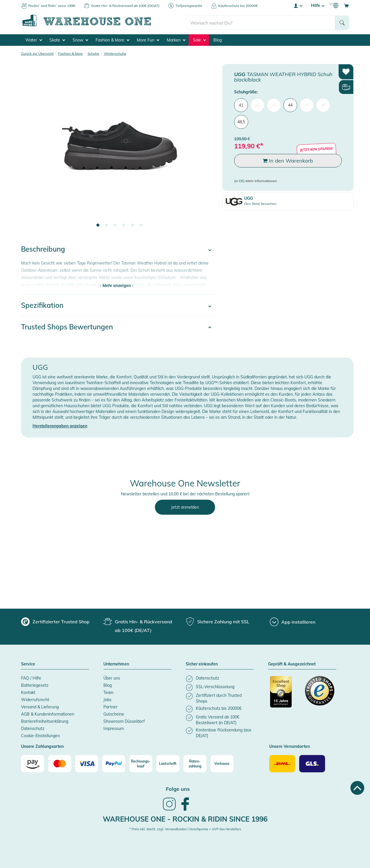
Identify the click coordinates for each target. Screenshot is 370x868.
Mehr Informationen (261, 180)
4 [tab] (124, 224)
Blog (218, 39)
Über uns (112, 677)
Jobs (107, 699)
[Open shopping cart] (346, 5)
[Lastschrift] (168, 763)
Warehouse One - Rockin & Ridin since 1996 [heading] (185, 818)
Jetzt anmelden (185, 506)
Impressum (114, 728)
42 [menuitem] (257, 104)
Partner (110, 706)
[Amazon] (33, 763)
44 (290, 104)
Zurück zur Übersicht (37, 53)
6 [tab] (141, 224)
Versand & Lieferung (40, 706)
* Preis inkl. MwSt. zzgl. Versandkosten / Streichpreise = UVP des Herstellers (185, 828)
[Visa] (87, 763)
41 (241, 104)
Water (34, 39)
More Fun (148, 39)
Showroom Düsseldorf (124, 720)
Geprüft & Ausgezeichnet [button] (292, 663)
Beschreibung (43, 248)
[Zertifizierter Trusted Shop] (285, 694)
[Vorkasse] (222, 763)
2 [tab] (107, 224)
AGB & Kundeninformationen (48, 713)
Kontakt (28, 692)
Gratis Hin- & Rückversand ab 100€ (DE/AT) (125, 6)
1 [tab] (98, 224)
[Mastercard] (60, 763)
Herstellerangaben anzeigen (60, 425)
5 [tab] (132, 224)
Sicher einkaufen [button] (202, 663)
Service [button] (28, 663)
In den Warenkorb (288, 160)
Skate (57, 39)
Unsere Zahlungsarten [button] (42, 746)
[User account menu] (298, 5)
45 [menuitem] (307, 104)
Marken (176, 39)
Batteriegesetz (35, 684)
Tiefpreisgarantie (189, 6)
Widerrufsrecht (35, 699)
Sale (199, 39)
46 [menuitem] (323, 104)
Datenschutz (33, 728)
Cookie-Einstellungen (40, 735)
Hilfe (318, 5)
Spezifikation (42, 304)
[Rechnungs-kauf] (141, 763)
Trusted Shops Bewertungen (67, 326)
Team (108, 692)
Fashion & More (112, 39)
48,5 (241, 121)
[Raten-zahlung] (195, 763)
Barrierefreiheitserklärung (45, 720)
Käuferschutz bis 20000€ (238, 6)
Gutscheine (114, 713)
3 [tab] (115, 224)
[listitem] (220, 678)
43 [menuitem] (274, 104)
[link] (169, 809)
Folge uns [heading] (178, 788)
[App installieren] (293, 621)
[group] (55, 621)
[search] (260, 20)
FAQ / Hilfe (31, 677)
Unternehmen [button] (116, 663)
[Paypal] (114, 763)
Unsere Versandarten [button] (290, 746)
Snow (80, 39)
